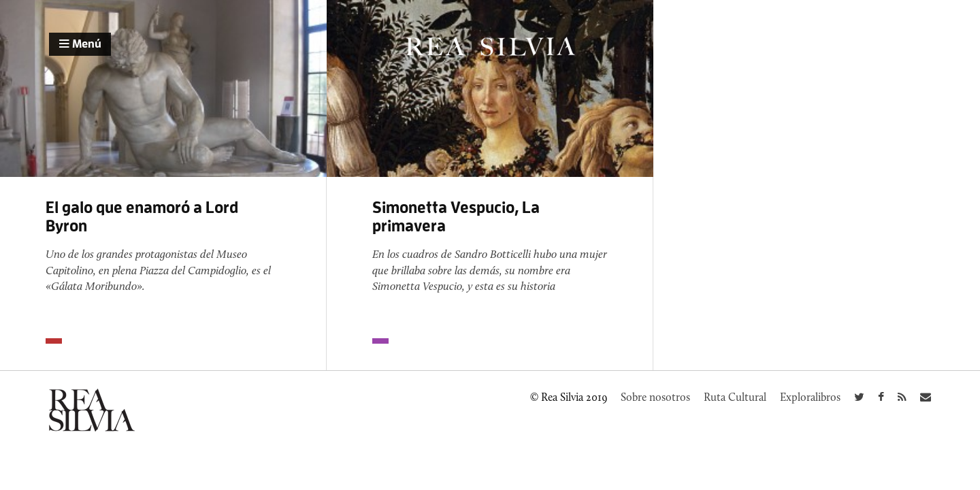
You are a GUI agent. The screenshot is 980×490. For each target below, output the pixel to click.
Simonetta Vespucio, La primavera (456, 216)
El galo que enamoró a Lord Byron (142, 216)
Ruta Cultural (735, 397)
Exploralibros (810, 397)
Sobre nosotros (655, 397)
